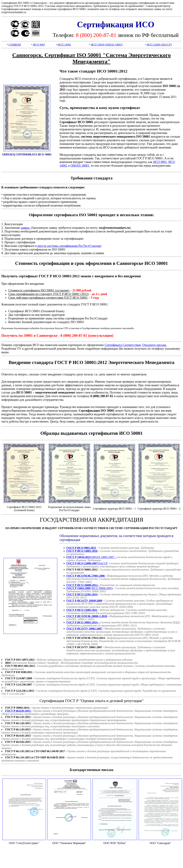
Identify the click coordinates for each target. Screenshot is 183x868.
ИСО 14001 (64, 45)
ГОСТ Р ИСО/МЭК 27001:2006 (86, 576)
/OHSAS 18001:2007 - (91, 557)
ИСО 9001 (39, 45)
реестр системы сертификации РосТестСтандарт (69, 246)
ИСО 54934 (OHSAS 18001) (107, 45)
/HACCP (87, 563)
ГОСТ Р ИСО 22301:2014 (82, 594)
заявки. (25, 228)
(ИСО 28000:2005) (90, 588)
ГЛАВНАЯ (15, 45)
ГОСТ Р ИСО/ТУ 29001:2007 (85, 629)
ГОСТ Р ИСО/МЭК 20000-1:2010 (87, 616)
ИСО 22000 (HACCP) (159, 45)
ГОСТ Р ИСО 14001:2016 (82, 551)
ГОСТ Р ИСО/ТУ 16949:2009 (84, 601)
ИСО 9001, (160, 162)
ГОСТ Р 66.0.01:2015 (18, 711)
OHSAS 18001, (80, 166)
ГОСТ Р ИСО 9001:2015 (81, 548)
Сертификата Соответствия (123, 345)
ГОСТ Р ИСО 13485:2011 (82, 610)
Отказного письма (154, 345)
